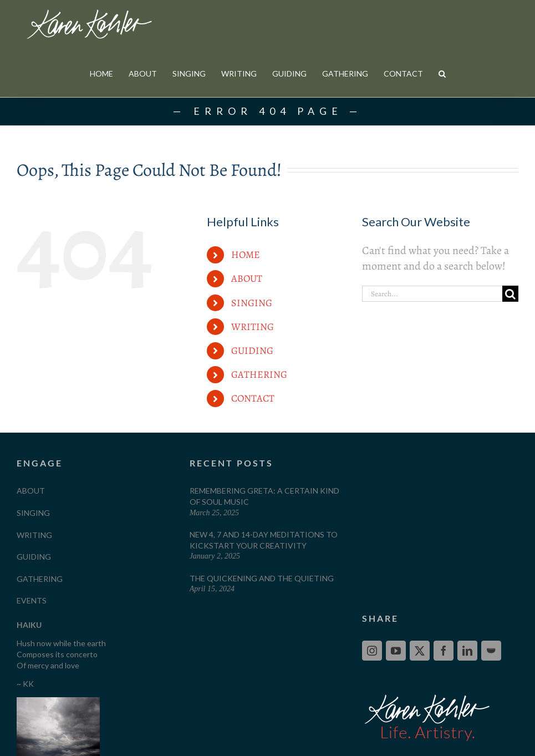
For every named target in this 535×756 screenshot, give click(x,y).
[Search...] (432, 294)
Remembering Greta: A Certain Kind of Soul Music (264, 496)
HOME (246, 255)
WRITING (253, 327)
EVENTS (32, 600)
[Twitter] (420, 651)
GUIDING (252, 351)
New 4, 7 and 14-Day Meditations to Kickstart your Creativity (264, 540)
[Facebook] (444, 651)
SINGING (252, 303)
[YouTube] (396, 651)
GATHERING (259, 374)
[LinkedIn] (467, 651)
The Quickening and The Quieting (262, 578)
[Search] (510, 294)
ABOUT (247, 278)
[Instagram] (372, 651)
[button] (442, 73)
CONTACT (253, 398)
